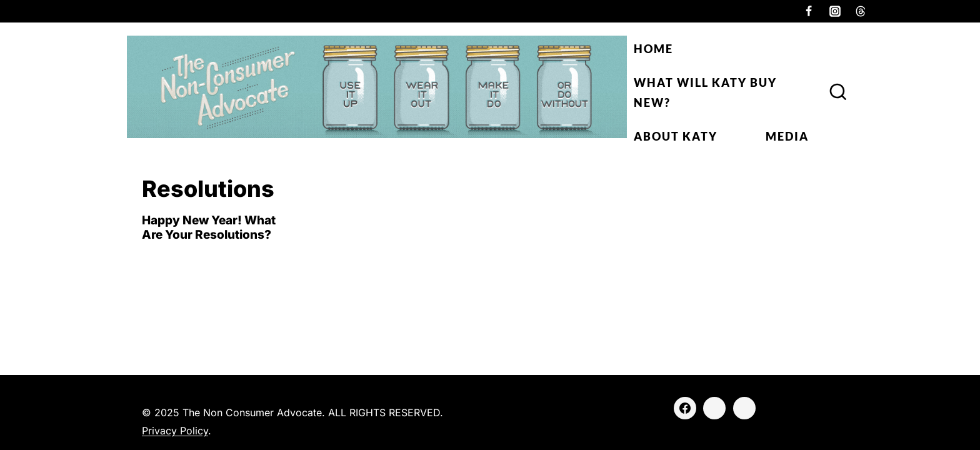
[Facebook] (809, 11)
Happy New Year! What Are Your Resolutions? (209, 227)
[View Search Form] (838, 92)
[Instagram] (835, 11)
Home (653, 49)
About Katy (676, 136)
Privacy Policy (175, 431)
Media (787, 136)
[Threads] (861, 11)
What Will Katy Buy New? (705, 92)
